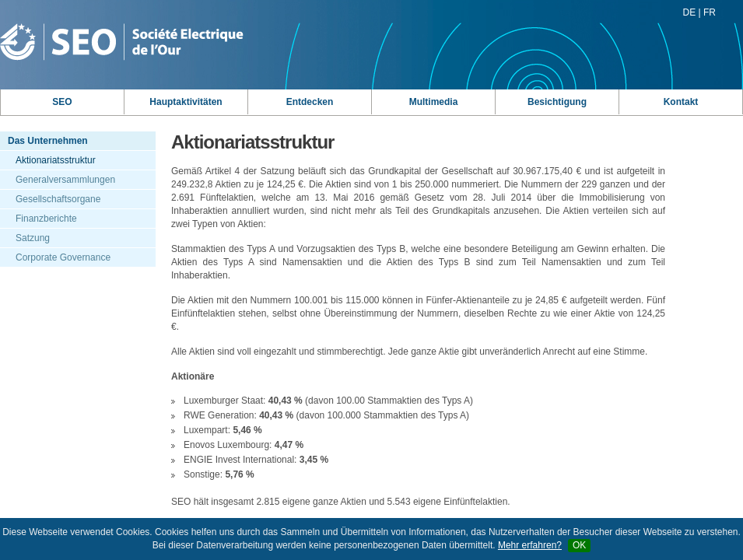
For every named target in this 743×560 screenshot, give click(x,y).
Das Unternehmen (48, 141)
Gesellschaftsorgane (58, 199)
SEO (62, 102)
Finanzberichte (46, 219)
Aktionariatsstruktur (56, 160)
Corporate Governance (63, 257)
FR (710, 12)
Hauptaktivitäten (186, 102)
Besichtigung (557, 102)
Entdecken (310, 102)
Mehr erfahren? (530, 545)
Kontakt (681, 102)
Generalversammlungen (65, 180)
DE (690, 12)
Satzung (33, 238)
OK (579, 545)
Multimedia (434, 102)
